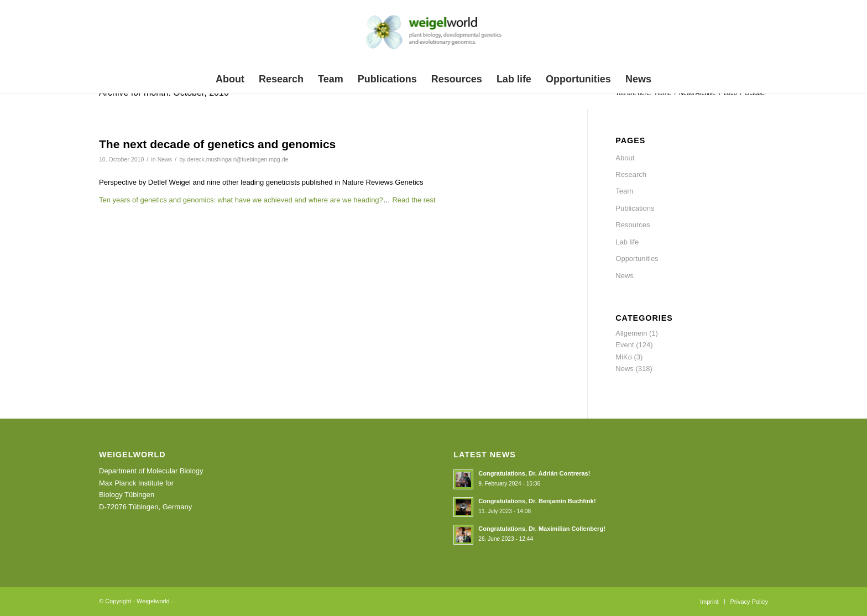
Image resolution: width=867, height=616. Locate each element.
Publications (635, 208)
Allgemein (631, 333)
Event (625, 345)
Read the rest (414, 200)
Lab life (627, 242)
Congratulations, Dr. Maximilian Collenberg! (542, 529)
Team (624, 191)
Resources (633, 225)
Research (631, 174)
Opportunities (637, 259)
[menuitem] (230, 79)
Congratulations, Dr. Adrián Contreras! (534, 473)
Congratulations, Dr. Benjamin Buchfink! (537, 501)
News (165, 159)
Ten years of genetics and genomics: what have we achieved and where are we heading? (241, 200)
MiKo (624, 357)
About (625, 158)
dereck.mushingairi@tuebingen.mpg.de (237, 159)
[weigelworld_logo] (434, 35)
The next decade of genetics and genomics (217, 144)
